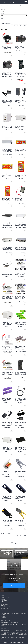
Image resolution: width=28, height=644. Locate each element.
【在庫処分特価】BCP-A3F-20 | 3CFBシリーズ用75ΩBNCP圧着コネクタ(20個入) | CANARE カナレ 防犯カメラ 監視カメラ (7, 375)
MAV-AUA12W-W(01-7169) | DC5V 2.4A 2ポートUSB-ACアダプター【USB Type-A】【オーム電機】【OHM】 (7, 127)
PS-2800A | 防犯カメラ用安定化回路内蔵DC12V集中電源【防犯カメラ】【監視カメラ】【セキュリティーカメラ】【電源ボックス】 (7, 152)
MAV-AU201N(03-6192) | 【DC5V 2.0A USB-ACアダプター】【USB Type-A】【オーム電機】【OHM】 (7, 450)
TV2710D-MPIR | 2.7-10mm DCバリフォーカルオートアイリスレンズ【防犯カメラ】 (7, 74)
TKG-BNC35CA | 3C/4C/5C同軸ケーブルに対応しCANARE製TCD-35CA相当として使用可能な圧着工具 (21, 523)
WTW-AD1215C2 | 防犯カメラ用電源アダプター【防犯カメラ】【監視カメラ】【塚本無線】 (20, 103)
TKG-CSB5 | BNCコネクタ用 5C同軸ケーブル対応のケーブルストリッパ (7, 498)
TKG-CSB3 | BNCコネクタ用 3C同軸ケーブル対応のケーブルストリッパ (21, 498)
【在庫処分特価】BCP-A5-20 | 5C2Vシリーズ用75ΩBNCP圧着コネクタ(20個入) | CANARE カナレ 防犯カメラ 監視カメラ (7, 299)
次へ (21, 26)
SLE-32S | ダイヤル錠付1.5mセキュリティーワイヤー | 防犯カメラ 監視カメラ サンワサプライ (21, 401)
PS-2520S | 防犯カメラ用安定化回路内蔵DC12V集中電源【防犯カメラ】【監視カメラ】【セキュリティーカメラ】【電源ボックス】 (7, 250)
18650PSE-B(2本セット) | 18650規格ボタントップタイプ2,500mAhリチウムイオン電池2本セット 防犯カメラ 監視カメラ (7, 401)
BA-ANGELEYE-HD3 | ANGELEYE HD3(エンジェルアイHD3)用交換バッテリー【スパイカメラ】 (21, 450)
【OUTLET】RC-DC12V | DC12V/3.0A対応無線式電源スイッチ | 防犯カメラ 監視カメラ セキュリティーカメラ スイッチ (7, 350)
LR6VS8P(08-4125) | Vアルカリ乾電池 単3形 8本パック (7, 175)
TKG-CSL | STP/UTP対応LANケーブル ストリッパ (21, 473)
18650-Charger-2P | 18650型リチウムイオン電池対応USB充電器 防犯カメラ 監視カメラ (21, 374)
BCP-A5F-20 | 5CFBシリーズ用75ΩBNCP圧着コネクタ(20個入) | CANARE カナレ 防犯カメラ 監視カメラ (21, 274)
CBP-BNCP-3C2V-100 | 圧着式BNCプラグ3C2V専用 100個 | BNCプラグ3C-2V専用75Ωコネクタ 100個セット (21, 349)
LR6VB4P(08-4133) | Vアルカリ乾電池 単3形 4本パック (21, 175)
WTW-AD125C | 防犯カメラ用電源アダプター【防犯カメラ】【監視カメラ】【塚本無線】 (7, 102)
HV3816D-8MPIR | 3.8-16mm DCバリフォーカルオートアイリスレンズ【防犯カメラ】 (20, 49)
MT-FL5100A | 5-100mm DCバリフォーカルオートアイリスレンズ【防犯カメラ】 (21, 74)
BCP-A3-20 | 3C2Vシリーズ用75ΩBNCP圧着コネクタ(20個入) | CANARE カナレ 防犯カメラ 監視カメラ (20, 299)
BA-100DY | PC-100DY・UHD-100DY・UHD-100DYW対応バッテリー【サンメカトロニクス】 (20, 201)
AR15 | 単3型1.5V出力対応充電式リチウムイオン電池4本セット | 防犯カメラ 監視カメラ (21, 324)
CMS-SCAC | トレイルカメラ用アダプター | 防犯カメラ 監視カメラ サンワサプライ (7, 424)
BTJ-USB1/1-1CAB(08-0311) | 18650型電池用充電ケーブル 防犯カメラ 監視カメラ (7, 274)
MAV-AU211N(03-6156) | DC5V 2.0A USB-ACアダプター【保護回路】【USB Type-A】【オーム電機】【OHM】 (20, 128)
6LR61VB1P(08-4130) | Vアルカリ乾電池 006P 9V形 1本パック (7, 200)
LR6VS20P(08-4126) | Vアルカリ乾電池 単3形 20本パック (21, 151)
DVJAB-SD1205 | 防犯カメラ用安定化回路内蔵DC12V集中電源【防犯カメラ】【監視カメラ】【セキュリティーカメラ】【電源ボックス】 (21, 250)
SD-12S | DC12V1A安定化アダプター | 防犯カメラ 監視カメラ (21, 424)
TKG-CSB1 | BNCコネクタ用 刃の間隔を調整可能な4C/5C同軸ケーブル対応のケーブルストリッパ (7, 523)
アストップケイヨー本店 (6, 6)
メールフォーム (14, 585)
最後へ (25, 26)
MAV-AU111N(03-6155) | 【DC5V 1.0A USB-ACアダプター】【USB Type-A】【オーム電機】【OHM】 (7, 325)
